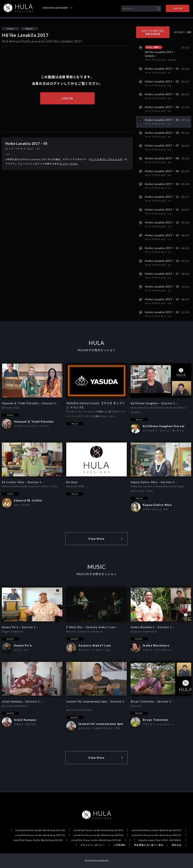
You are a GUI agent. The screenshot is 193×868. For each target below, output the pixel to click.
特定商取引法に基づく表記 (149, 845)
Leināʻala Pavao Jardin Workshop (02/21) (157, 830)
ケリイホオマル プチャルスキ (106, 159)
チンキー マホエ (68, 164)
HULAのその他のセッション (97, 350)
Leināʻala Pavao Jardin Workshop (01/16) (40, 830)
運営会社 (177, 845)
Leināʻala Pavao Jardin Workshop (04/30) (38, 840)
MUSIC (29, 29)
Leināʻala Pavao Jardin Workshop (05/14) (96, 840)
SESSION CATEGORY (55, 8)
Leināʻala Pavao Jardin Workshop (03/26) (99, 835)
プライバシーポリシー (93, 845)
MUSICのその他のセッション (96, 574)
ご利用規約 (119, 845)
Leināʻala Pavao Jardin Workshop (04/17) (157, 835)
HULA (10, 29)
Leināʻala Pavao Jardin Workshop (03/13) (40, 835)
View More (96, 539)
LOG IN (178, 8)
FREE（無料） (154, 47)
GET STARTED (153, 32)
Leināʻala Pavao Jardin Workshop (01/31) (99, 830)
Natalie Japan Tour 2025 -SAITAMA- (160, 840)
